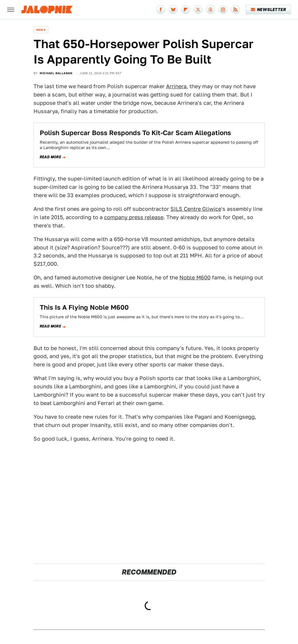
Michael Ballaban (56, 73)
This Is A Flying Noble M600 (84, 307)
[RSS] (235, 10)
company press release (134, 217)
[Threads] (211, 10)
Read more (51, 157)
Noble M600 (195, 277)
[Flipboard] (186, 10)
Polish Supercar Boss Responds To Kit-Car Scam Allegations (135, 133)
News (41, 30)
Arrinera (176, 86)
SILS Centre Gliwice (196, 209)
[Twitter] (198, 10)
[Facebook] (161, 10)
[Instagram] (223, 10)
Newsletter (268, 10)
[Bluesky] (173, 10)
